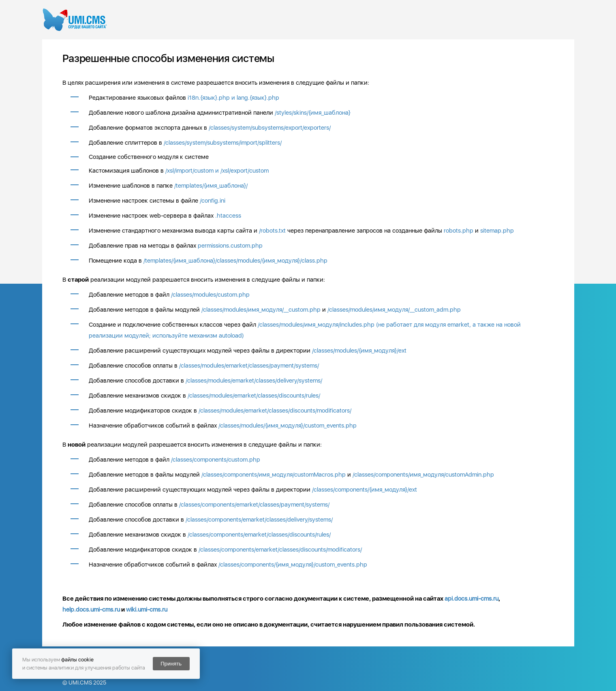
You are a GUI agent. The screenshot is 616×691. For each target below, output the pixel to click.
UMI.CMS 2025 (87, 682)
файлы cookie (77, 660)
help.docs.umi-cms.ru (91, 610)
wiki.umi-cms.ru (147, 610)
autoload (230, 336)
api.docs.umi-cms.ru (472, 599)
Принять (171, 664)
